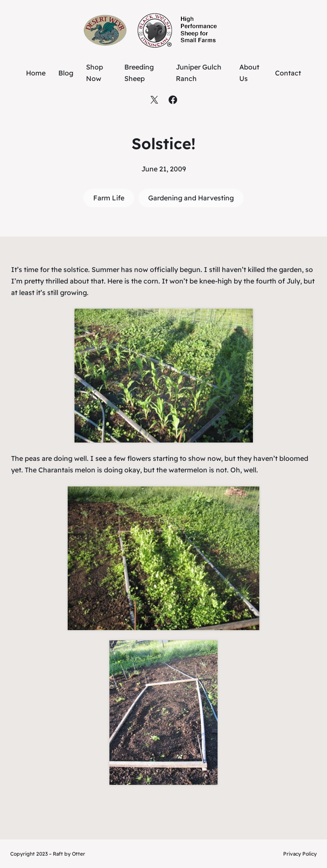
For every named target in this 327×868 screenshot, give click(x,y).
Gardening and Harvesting (191, 198)
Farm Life (109, 198)
